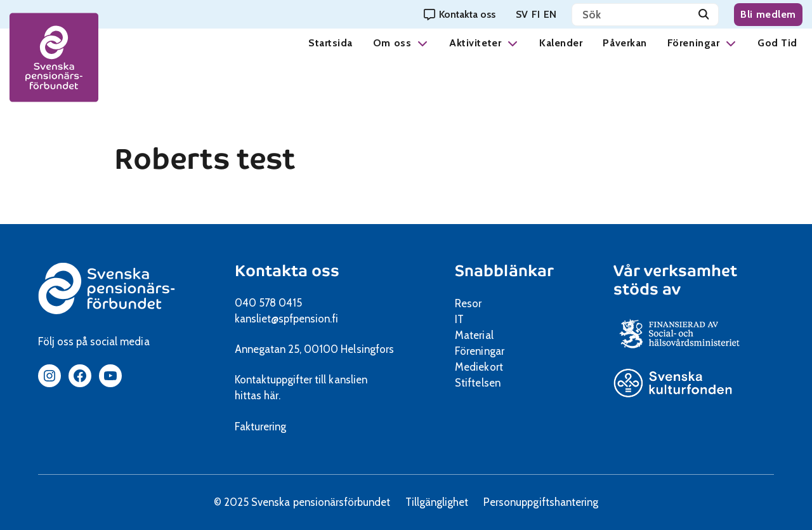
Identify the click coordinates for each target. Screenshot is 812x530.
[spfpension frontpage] (54, 57)
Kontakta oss (287, 271)
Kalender (561, 43)
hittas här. (258, 395)
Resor (468, 303)
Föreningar (693, 43)
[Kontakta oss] (460, 14)
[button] (422, 43)
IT (459, 319)
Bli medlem (768, 14)
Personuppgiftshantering (541, 502)
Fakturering (260, 427)
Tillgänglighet (437, 502)
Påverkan (625, 43)
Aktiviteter (475, 43)
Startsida (331, 43)
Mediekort (494, 367)
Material (474, 335)
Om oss (392, 43)
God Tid (777, 43)
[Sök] (704, 15)
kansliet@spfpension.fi (287, 319)
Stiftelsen (482, 383)
